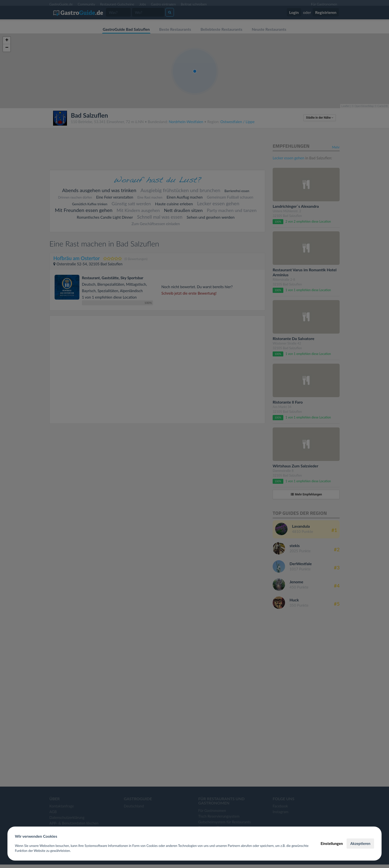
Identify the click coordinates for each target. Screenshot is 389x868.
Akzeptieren (360, 843)
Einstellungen (332, 843)
